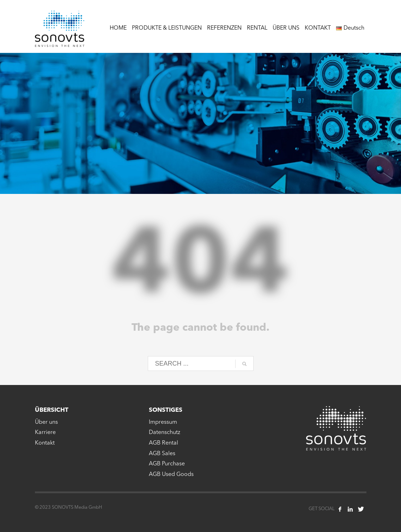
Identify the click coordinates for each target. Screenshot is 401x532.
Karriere (45, 433)
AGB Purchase (167, 464)
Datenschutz (165, 433)
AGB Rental (163, 443)
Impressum (163, 422)
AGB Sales (162, 454)
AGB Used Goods (171, 475)
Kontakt (45, 443)
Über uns (46, 422)
